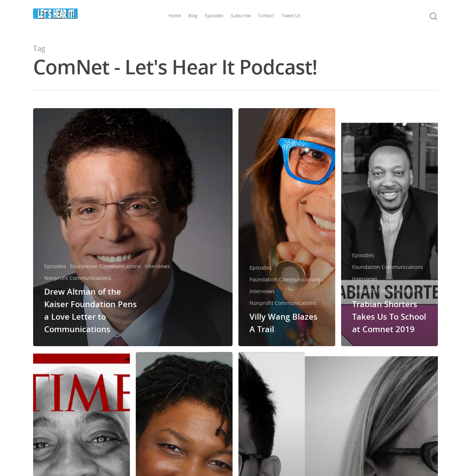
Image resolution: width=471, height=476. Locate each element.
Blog (194, 16)
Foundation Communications (105, 266)
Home (176, 16)
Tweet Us (292, 16)
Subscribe (242, 16)
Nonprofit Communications (78, 278)
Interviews (157, 266)
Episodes (215, 16)
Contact (267, 16)
